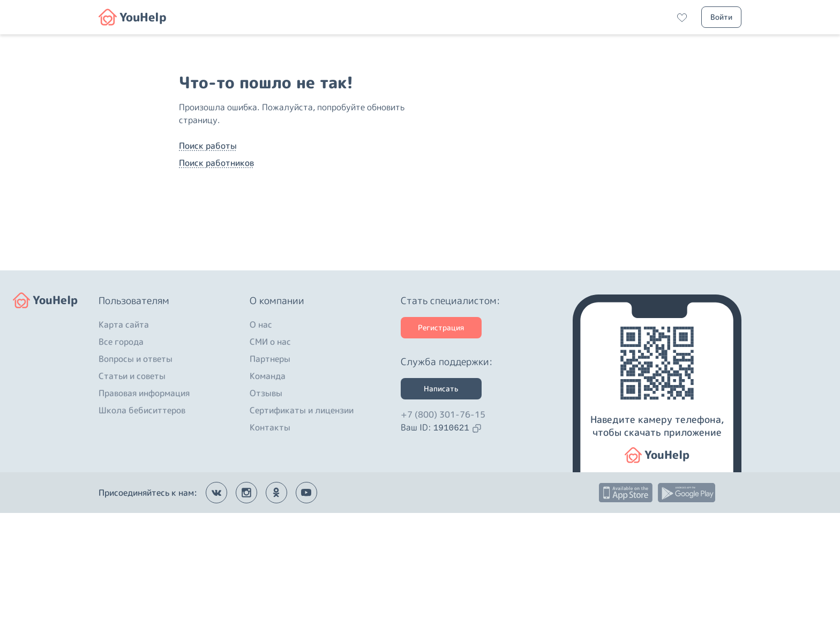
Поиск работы (208, 203)
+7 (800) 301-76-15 (443, 528)
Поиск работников (216, 220)
